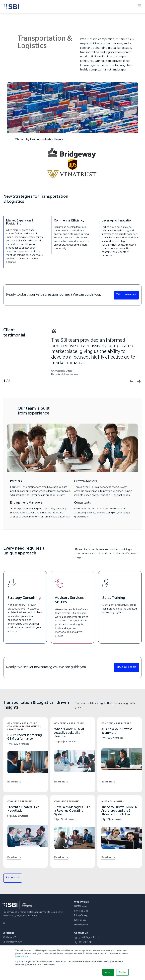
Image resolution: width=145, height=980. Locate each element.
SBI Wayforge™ (9, 937)
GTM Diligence (81, 925)
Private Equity (16, 730)
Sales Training (80, 920)
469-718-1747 (85, 943)
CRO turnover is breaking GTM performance (25, 737)
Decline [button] (122, 972)
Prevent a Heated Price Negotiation (23, 809)
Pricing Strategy (81, 916)
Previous (131, 381)
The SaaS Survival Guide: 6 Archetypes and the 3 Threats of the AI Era (119, 811)
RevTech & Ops (81, 911)
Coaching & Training (20, 802)
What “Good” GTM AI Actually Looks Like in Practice (69, 733)
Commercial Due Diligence (23, 727)
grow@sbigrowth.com (89, 938)
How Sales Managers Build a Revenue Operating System (72, 811)
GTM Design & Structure (22, 724)
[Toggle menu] (139, 7)
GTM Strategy (80, 907)
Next (139, 381)
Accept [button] (108, 972)
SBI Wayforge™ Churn (12, 942)
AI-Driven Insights (113, 802)
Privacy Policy (22, 956)
